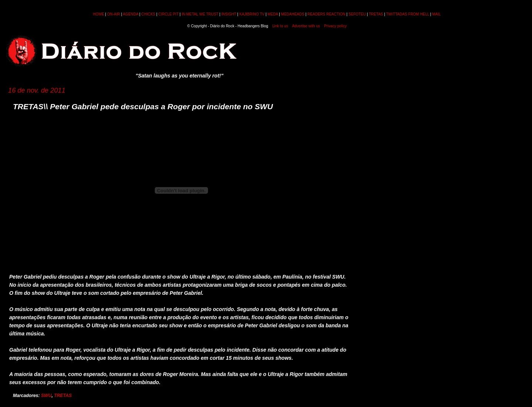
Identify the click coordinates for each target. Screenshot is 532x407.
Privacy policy (335, 26)
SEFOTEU (357, 14)
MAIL (436, 14)
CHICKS (148, 14)
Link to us (280, 26)
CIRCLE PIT (168, 14)
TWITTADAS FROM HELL (408, 14)
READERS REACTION (326, 14)
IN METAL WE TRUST (200, 14)
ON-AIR (114, 14)
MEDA (273, 14)
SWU (46, 396)
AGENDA (131, 14)
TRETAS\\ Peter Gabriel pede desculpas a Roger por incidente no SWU (143, 106)
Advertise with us (306, 26)
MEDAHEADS (293, 14)
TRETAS (376, 14)
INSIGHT (229, 14)
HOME (99, 14)
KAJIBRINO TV (252, 14)
